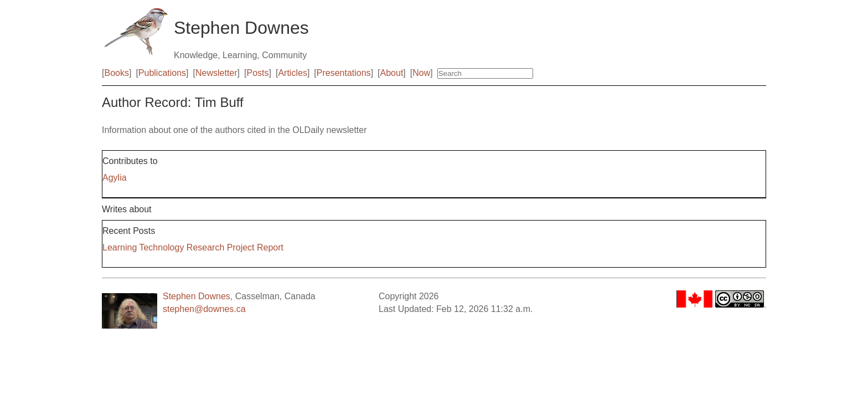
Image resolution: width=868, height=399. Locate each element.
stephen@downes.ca (204, 309)
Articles (292, 73)
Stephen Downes (197, 296)
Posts (258, 73)
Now (421, 73)
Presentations (344, 73)
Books (116, 73)
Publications (162, 73)
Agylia (115, 178)
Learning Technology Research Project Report (193, 247)
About (392, 73)
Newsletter (216, 73)
